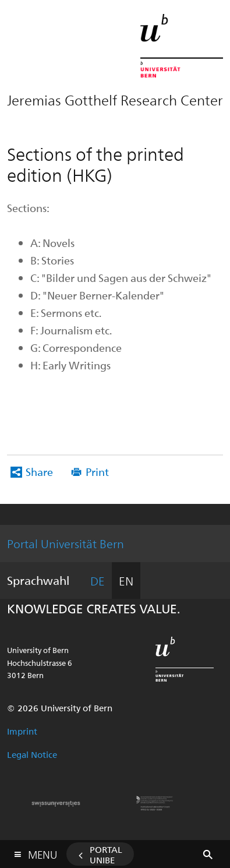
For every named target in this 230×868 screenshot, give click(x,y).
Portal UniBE (106, 855)
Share (39, 472)
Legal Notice (32, 754)
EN (126, 581)
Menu (43, 852)
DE (98, 581)
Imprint (22, 731)
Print (97, 472)
